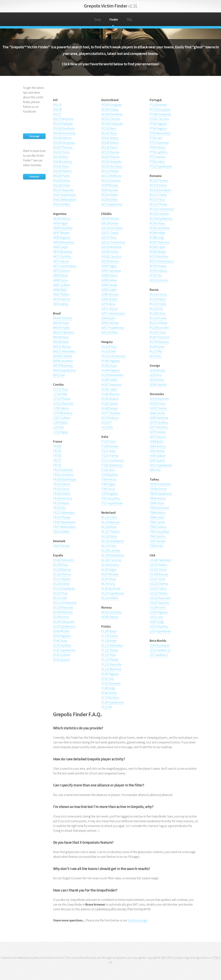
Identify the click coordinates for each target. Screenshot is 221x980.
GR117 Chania (110, 233)
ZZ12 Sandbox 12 (160, 650)
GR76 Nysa (108, 304)
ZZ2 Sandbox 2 (159, 655)
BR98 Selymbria (63, 361)
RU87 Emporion (159, 337)
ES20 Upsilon (61, 660)
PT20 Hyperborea (161, 166)
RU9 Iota (155, 356)
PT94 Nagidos (158, 128)
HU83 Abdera (110, 399)
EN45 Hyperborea (64, 195)
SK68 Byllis (157, 441)
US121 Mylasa (158, 593)
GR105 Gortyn (110, 252)
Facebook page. (138, 920)
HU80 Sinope (110, 408)
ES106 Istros (61, 617)
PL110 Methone (111, 669)
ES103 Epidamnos (64, 626)
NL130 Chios (109, 517)
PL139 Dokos (110, 636)
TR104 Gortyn (158, 489)
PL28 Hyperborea (112, 702)
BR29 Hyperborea (64, 370)
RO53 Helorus (158, 271)
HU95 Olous (109, 366)
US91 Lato (156, 617)
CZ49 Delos (60, 423)
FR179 (57, 451)
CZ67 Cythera (62, 418)
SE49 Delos (157, 380)
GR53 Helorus (110, 323)
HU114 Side (109, 351)
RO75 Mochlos (159, 256)
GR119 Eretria (110, 223)
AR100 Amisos (62, 219)
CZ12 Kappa (61, 432)
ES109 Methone (63, 612)
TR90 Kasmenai (159, 508)
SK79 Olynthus (159, 423)
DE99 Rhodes (110, 185)
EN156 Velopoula (64, 143)
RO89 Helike (157, 233)
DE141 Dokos (110, 138)
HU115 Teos (109, 347)
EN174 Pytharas (63, 124)
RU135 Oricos (158, 294)
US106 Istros (158, 607)
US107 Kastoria (159, 603)
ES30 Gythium (62, 655)
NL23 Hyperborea (113, 593)
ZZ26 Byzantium (160, 645)
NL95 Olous (109, 579)
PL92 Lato (108, 679)
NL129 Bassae (110, 522)
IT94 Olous (108, 489)
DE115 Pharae (110, 171)
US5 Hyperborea (160, 631)
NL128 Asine (109, 527)
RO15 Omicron (159, 280)
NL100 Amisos (110, 565)
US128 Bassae (159, 574)
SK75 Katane (158, 432)
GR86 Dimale (109, 285)
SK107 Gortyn (158, 408)
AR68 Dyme (60, 280)
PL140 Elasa (109, 631)
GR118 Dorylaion (112, 228)
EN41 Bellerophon (65, 200)
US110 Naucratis (160, 598)
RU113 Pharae (158, 323)
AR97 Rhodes (62, 233)
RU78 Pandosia (159, 342)
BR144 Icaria (61, 323)
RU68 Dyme (157, 347)
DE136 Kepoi (109, 147)
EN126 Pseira (61, 176)
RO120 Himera (159, 181)
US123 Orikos (158, 589)
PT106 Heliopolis (160, 114)
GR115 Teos (109, 238)
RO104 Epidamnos (161, 219)
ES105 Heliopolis (64, 622)
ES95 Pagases (62, 636)
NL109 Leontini (111, 551)
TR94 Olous (157, 503)
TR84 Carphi (157, 517)
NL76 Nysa (108, 584)
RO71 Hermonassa (162, 261)
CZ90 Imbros (61, 408)
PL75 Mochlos (110, 698)
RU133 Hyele (158, 304)
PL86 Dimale (109, 693)
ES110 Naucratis (63, 607)
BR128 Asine (61, 342)
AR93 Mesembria (64, 242)
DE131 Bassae (110, 152)
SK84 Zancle (157, 413)
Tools (97, 20)
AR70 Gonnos (62, 271)
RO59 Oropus (158, 266)
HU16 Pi (106, 423)
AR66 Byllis (60, 290)
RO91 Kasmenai (159, 228)
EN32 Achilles (62, 204)
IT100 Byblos (110, 475)
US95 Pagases (159, 612)
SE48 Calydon (158, 385)
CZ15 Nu (58, 427)
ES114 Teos (60, 593)
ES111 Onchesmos (65, 603)
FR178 (57, 456)
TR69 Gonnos (158, 527)
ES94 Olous (60, 641)
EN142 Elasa (61, 166)
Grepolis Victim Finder (111, 6)
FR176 (57, 465)
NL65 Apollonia (111, 589)
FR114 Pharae (62, 517)
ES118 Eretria (61, 584)
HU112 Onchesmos (114, 356)
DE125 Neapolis (111, 162)
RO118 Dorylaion (160, 190)
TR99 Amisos (158, 498)
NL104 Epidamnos (113, 555)
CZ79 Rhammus (63, 413)
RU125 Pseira (158, 318)
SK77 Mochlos (159, 427)
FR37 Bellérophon (65, 527)
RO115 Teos (157, 200)
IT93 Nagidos (110, 494)
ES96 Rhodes (61, 631)
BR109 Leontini (63, 356)
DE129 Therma (110, 157)
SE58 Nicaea (157, 370)
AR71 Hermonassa (65, 266)
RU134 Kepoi (158, 299)
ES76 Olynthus (62, 645)
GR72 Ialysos (110, 309)
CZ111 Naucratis (63, 404)
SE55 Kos (156, 375)
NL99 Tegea (109, 570)
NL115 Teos (109, 546)
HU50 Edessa (110, 418)
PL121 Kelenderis (112, 645)
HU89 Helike (109, 380)
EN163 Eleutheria (64, 128)
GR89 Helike (109, 280)
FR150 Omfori (62, 494)
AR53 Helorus (62, 299)
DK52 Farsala (61, 546)
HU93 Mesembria (112, 375)
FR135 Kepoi (61, 503)
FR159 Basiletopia (65, 479)
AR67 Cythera (62, 285)
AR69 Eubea (60, 275)
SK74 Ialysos (158, 437)
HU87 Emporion (111, 385)
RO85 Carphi (157, 247)
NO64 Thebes (110, 617)
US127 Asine (157, 579)
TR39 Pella (156, 546)
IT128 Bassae (110, 446)
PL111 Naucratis (112, 664)
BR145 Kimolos (63, 318)
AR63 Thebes (61, 294)
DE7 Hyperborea (112, 204)
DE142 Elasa (109, 133)
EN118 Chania (62, 185)
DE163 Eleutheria (112, 114)
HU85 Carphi (109, 389)
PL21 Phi (107, 707)
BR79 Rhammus (63, 366)
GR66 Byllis (108, 318)
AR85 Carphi (60, 247)
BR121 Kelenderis (64, 351)
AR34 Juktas (61, 304)
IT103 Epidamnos (112, 465)
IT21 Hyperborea (112, 503)
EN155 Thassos (63, 147)
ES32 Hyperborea (64, 650)
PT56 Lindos (157, 162)
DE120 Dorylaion (112, 166)
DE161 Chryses (111, 119)
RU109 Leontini (159, 328)
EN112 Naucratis (64, 190)
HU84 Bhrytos (110, 394)
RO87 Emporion (159, 242)
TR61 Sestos (158, 536)
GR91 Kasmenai (111, 271)
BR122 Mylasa (62, 347)
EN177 (57, 114)
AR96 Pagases (62, 238)
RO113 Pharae (158, 204)
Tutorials (34, 177)
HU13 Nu (107, 427)
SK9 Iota (155, 470)
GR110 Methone (111, 247)
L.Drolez (177, 958)
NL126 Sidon (109, 536)
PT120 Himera (158, 105)
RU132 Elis (156, 309)
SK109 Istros (158, 404)
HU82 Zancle (109, 404)
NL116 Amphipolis (113, 541)
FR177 (57, 460)
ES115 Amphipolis (64, 589)
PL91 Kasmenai (111, 683)
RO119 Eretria (158, 185)
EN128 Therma (62, 171)
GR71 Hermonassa (113, 313)
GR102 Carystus (111, 256)
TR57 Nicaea (157, 541)
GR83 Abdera (109, 299)
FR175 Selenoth (63, 470)
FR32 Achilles (61, 532)
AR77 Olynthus (62, 256)
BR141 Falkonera (64, 332)
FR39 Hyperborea (64, 522)
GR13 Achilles (110, 332)
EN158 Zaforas (62, 138)
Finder (114, 20)
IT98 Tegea (108, 484)
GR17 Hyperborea (113, 328)
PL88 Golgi (108, 688)
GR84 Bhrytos (110, 294)
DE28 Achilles (110, 200)
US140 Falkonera (160, 560)
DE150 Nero (109, 128)
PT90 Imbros (158, 147)
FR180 (57, 446)
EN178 (57, 109)
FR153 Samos (62, 484)
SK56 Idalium (158, 456)
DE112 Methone (111, 176)
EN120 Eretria (62, 181)
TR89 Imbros (158, 513)
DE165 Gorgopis (112, 105)
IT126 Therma (110, 456)
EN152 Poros (61, 152)
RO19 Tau (156, 275)
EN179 (57, 105)
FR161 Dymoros (63, 475)
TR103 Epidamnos (161, 494)
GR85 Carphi (109, 290)
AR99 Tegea (60, 223)
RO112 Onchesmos (162, 209)
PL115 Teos (109, 655)
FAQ (129, 20)
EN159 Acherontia (64, 133)
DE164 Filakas (110, 109)
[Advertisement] (96, 91)
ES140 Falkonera (63, 560)
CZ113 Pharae (62, 399)
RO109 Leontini (159, 214)
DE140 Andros (110, 143)
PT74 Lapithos (159, 152)
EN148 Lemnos (63, 162)
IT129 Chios (109, 441)
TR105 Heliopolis (160, 484)
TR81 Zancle (157, 522)
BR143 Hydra (61, 328)
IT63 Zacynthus (111, 498)
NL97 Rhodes (110, 574)
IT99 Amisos (109, 479)
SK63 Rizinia (157, 451)
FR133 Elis (59, 508)
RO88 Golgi (157, 238)
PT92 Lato (156, 138)
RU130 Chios (158, 313)
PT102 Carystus (159, 119)
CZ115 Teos (60, 389)
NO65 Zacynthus (112, 612)
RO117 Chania (158, 195)
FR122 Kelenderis (64, 513)
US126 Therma (159, 584)
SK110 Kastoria (159, 399)
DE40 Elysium (110, 190)
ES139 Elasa (61, 565)
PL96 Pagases (110, 674)
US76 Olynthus (159, 626)
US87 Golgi (157, 622)
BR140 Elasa (61, 337)
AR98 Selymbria (63, 228)
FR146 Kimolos (63, 498)
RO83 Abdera (158, 252)
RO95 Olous (157, 223)
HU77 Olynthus (111, 413)
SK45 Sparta (157, 460)
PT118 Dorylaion (160, 109)
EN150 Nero (61, 157)
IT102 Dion (108, 470)
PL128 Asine (109, 641)
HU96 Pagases (111, 361)
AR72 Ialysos (61, 261)
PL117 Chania (110, 650)
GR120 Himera (110, 219)
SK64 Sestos (158, 446)
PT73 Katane (157, 157)
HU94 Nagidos (111, 370)
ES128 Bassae (62, 570)
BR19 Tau (59, 375)
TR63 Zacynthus (160, 532)
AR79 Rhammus (63, 252)
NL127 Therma (110, 532)
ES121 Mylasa (62, 579)
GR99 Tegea (109, 266)
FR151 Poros (61, 489)
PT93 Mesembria (160, 133)
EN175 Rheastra (63, 119)
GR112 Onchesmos (113, 242)
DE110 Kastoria (111, 181)
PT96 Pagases (158, 124)
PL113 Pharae (110, 660)
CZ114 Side (60, 394)
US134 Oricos (158, 570)
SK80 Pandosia (159, 418)
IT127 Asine (108, 451)
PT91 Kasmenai (159, 143)
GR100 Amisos (110, 261)
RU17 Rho (156, 351)
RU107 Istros (158, 332)
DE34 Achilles (110, 195)
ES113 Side (60, 598)
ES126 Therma (62, 574)
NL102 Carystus (111, 560)
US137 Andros (158, 565)
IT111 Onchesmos (113, 460)
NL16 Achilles (110, 598)
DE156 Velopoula (112, 124)
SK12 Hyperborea (161, 465)
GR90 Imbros (109, 275)
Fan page (34, 136)
